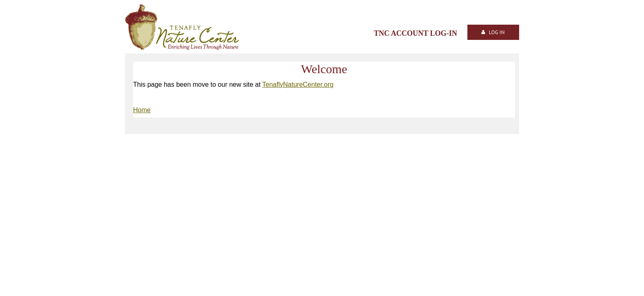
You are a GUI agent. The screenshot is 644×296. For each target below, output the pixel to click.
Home (142, 110)
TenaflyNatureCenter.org (298, 84)
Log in (497, 32)
